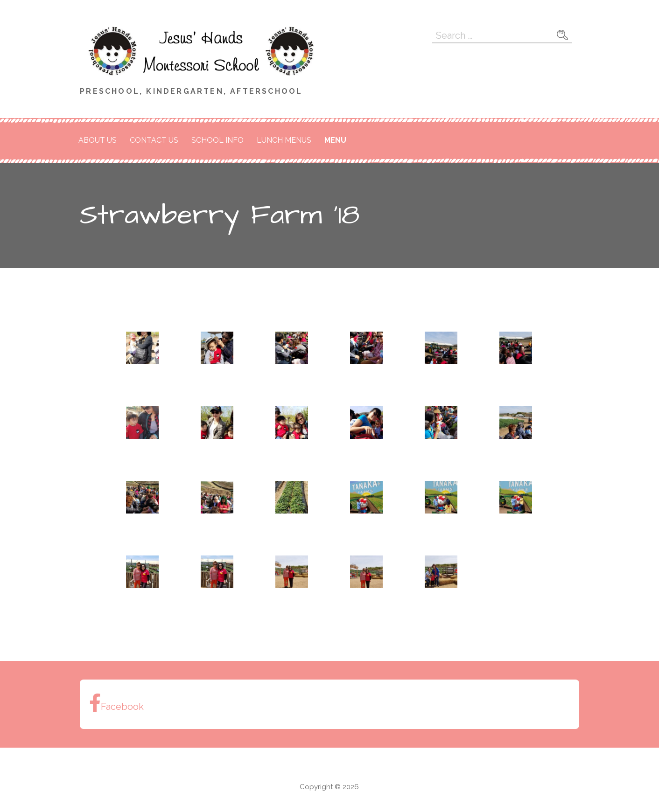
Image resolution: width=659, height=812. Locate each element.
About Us (98, 140)
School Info (217, 140)
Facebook (116, 703)
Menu (335, 140)
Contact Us (154, 140)
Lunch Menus (284, 140)
